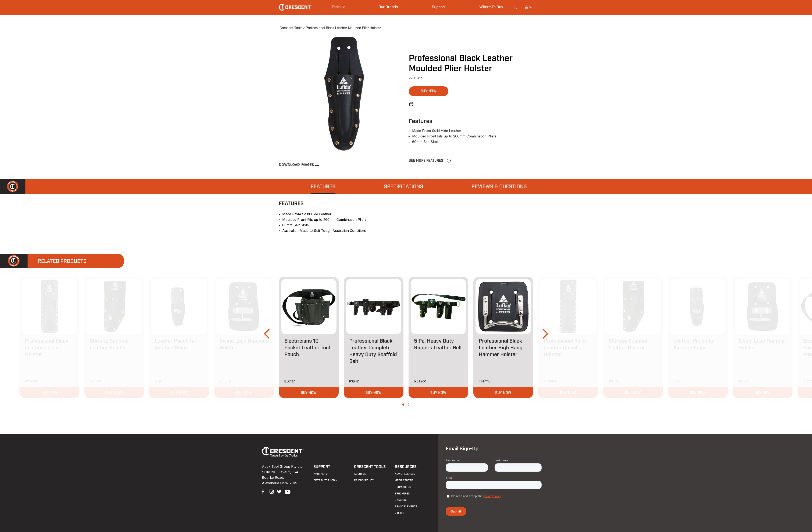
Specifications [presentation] (404, 187)
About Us (360, 474)
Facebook (264, 491)
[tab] (323, 186)
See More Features (426, 161)
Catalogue (402, 500)
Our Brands (388, 7)
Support (439, 7)
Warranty (320, 474)
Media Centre (404, 480)
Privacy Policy (364, 480)
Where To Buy (491, 7)
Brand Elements (406, 507)
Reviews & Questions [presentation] (499, 187)
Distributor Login (325, 480)
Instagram (271, 491)
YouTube (286, 491)
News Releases (405, 474)
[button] (429, 91)
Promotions (403, 487)
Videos (399, 513)
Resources (406, 467)
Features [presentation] (323, 187)
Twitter (279, 491)
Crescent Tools (291, 28)
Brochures (402, 494)
